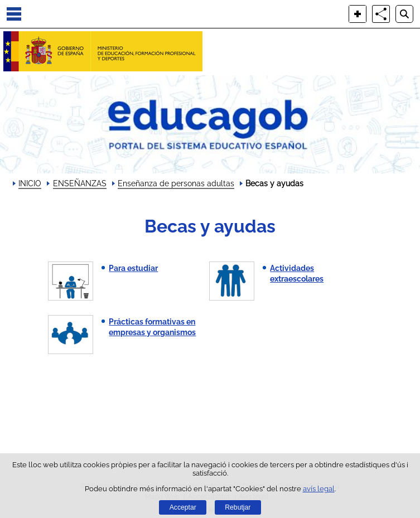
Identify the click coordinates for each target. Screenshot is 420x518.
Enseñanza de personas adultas (176, 183)
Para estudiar (133, 268)
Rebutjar (238, 507)
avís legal (319, 489)
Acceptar (183, 507)
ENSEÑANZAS (80, 183)
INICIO (30, 183)
